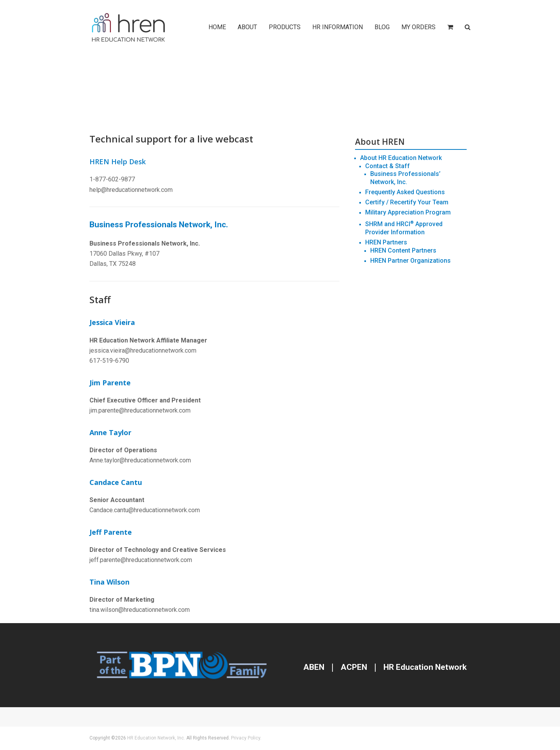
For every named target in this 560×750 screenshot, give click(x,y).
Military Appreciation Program (408, 212)
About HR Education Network (401, 158)
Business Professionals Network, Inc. (159, 225)
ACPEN (354, 667)
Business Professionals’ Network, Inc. (405, 178)
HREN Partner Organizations (410, 261)
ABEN (314, 667)
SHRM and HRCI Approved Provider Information (404, 228)
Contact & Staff (388, 166)
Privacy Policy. (246, 738)
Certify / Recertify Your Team (407, 202)
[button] (450, 28)
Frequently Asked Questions (405, 192)
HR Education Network (424, 667)
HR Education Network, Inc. (156, 738)
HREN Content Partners (403, 250)
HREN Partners (386, 242)
